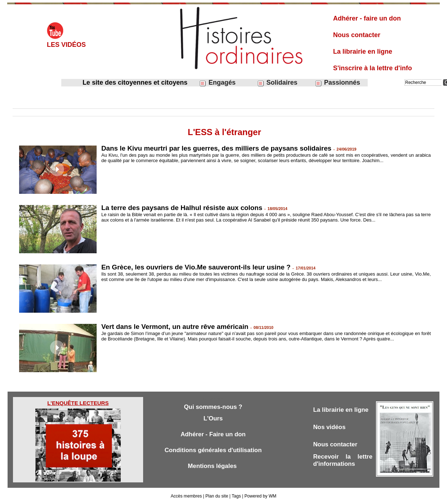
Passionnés (337, 83)
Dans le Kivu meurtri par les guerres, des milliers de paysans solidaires (217, 148)
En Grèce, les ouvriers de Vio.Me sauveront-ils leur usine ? (197, 267)
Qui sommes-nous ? (213, 407)
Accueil (20, 103)
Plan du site (217, 496)
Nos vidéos (330, 427)
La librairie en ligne (363, 52)
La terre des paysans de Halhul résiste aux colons (183, 208)
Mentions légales (213, 466)
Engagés (217, 83)
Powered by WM (260, 496)
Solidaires (277, 83)
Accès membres (186, 496)
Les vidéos (66, 45)
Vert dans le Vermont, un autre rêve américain (176, 327)
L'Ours (213, 418)
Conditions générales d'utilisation (213, 450)
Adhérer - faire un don (367, 18)
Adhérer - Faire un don (213, 434)
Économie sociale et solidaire (87, 103)
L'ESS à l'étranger (138, 103)
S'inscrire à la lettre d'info (373, 68)
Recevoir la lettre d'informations (343, 460)
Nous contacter (357, 35)
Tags (236, 496)
